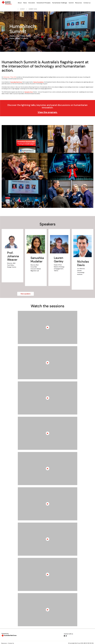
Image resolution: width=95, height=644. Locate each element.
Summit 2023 (33, 9)
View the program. (48, 112)
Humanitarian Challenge (60, 3)
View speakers (26, 294)
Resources (79, 3)
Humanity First (29, 92)
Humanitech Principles (44, 3)
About (20, 3)
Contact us (87, 3)
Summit (71, 3)
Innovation (32, 3)
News (25, 3)
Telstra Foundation (38, 82)
